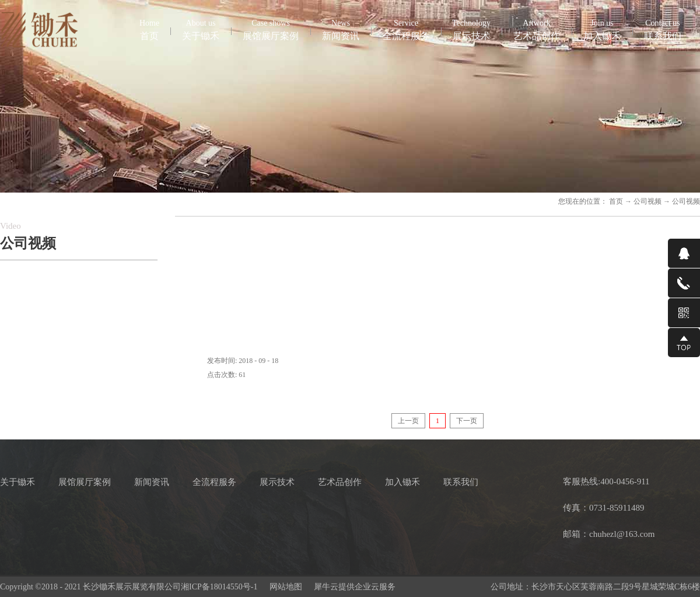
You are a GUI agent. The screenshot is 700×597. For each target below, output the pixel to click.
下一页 (467, 421)
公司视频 (647, 201)
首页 (149, 29)
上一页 (408, 421)
